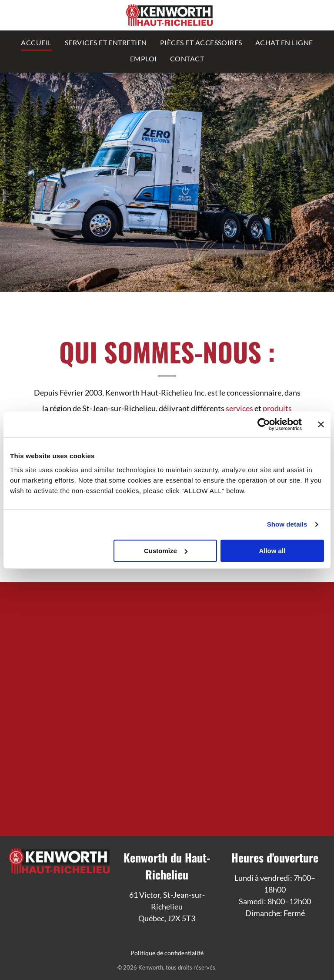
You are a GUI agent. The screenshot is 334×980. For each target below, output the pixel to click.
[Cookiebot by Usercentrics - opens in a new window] (264, 424)
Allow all (272, 551)
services (239, 408)
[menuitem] (36, 42)
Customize (166, 551)
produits (277, 408)
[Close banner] (321, 424)
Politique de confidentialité (167, 953)
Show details (287, 524)
